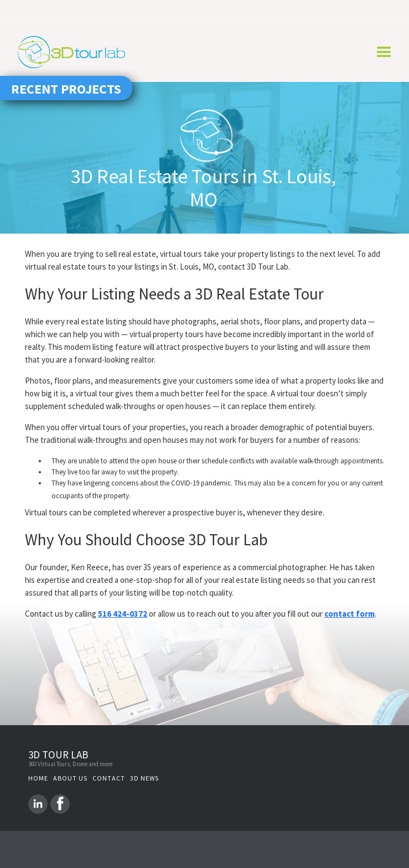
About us (70, 778)
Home (38, 778)
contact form (350, 614)
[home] (70, 52)
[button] (384, 48)
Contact (109, 778)
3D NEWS (144, 778)
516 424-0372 (123, 614)
